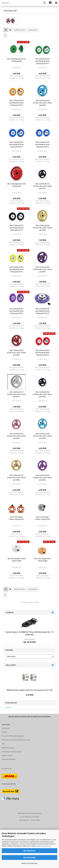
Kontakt (4, 732)
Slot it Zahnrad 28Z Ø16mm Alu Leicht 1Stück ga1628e (43, 228)
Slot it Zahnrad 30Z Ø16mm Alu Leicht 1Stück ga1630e (16, 353)
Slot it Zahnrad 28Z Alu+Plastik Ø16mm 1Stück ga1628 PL (16, 269)
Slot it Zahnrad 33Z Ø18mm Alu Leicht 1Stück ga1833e (16, 436)
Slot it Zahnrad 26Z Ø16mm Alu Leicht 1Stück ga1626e (43, 103)
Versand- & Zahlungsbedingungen (13, 736)
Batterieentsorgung (8, 748)
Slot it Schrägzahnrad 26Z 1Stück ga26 (16, 185)
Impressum (6, 728)
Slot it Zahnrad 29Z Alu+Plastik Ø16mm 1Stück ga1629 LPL (42, 311)
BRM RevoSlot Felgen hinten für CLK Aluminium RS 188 (30, 690)
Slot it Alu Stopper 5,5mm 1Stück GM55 (16, 560)
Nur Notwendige (30, 857)
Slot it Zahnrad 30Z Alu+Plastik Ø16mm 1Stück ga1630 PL (42, 353)
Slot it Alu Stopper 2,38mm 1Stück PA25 (42, 518)
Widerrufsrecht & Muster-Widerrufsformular (16, 740)
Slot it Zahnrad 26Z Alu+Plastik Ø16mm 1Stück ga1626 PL (42, 144)
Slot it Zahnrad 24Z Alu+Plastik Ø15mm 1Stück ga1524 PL (42, 61)
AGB (3, 744)
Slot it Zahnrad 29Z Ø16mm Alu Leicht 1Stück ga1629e (43, 269)
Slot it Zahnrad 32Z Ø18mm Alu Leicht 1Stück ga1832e (43, 394)
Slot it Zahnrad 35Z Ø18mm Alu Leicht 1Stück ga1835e (16, 478)
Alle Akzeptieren (30, 851)
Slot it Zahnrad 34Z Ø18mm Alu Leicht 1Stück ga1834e (43, 436)
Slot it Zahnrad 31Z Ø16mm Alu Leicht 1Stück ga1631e (16, 394)
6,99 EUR (30, 695)
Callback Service (7, 756)
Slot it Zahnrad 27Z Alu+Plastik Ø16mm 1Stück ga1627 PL (16, 228)
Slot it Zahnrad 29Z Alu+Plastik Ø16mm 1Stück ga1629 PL (16, 311)
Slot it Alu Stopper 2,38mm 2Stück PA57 (16, 518)
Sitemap (8, 708)
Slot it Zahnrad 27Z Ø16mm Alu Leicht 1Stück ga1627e (43, 186)
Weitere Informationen (29, 863)
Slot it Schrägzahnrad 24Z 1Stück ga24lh (16, 60)
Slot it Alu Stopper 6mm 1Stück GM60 (42, 560)
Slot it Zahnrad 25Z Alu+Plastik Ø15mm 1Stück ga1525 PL (16, 103)
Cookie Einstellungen (9, 759)
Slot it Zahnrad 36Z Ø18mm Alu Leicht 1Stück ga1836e (43, 478)
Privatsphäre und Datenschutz (12, 752)
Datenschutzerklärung (43, 846)
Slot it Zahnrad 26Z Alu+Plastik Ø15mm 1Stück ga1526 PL (16, 144)
